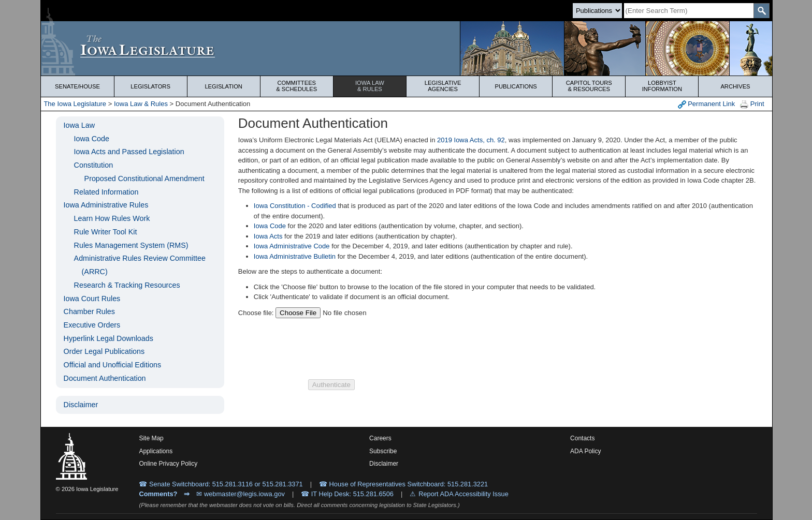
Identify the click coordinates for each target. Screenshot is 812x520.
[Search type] (597, 11)
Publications (516, 86)
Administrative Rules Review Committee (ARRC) (140, 265)
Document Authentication (105, 378)
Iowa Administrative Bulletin (295, 256)
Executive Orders (92, 325)
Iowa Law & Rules (141, 104)
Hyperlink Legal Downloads (108, 338)
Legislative (443, 86)
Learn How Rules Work (112, 218)
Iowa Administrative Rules (106, 205)
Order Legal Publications (104, 351)
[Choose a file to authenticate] (341, 313)
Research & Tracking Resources (127, 285)
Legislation (223, 86)
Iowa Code (92, 139)
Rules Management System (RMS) (131, 245)
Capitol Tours (589, 86)
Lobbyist (662, 86)
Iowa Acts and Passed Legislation (129, 152)
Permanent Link (707, 104)
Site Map (151, 438)
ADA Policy (585, 451)
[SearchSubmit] (762, 11)
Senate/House (77, 86)
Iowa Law (370, 86)
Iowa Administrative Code (292, 246)
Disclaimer (81, 405)
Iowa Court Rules (92, 299)
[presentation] (387, 349)
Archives (735, 86)
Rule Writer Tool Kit (106, 232)
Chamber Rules (89, 311)
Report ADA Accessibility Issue (463, 494)
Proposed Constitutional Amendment (144, 179)
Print (752, 104)
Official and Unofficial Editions (113, 365)
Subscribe (383, 451)
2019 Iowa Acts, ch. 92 (471, 140)
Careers (380, 438)
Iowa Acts (268, 236)
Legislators (150, 86)
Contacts (582, 438)
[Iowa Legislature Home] (406, 48)
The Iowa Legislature (75, 104)
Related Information (106, 192)
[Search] (689, 11)
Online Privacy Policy (168, 464)
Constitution (94, 165)
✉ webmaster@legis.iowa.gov (241, 494)
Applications (156, 451)
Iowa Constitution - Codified (295, 206)
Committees (297, 86)
